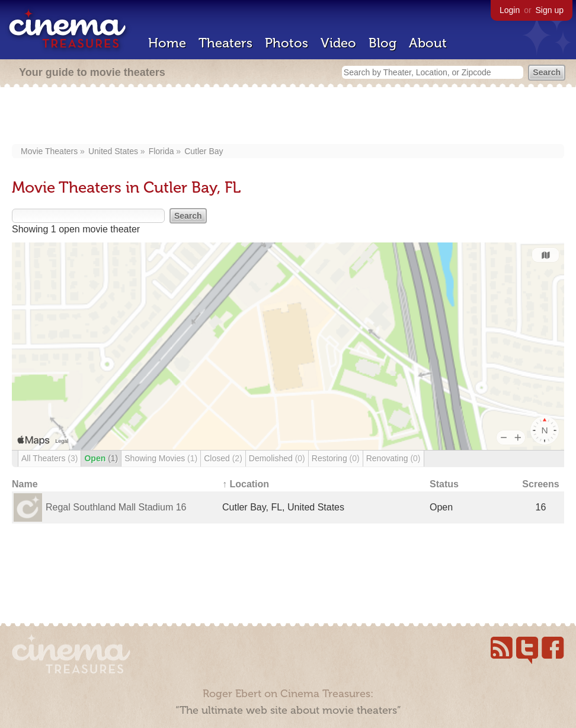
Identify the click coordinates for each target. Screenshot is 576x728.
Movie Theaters (49, 151)
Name (25, 484)
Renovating (393, 458)
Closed (223, 458)
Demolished (277, 458)
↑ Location (246, 484)
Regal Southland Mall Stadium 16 (116, 507)
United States (113, 151)
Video (338, 43)
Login (510, 10)
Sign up (550, 10)
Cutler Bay (204, 151)
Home (167, 43)
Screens (540, 484)
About (428, 43)
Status (444, 484)
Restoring (336, 458)
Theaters (225, 43)
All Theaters (49, 458)
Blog (383, 43)
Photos (287, 43)
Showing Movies (161, 458)
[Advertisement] (288, 117)
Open (101, 458)
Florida (161, 151)
